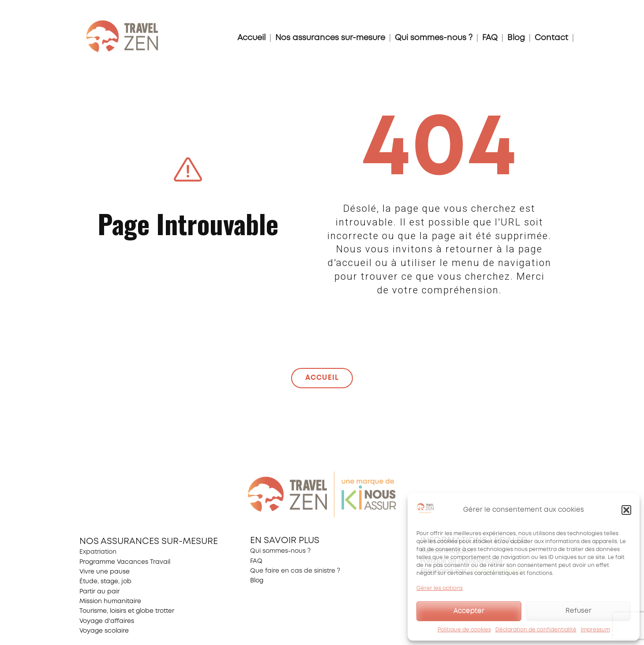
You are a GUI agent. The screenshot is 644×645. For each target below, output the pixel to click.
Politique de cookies (464, 630)
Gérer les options (440, 588)
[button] (626, 510)
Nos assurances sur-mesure (330, 38)
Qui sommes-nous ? (434, 38)
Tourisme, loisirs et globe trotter (127, 611)
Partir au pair (99, 592)
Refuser (578, 611)
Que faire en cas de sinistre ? (295, 571)
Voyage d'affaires (107, 621)
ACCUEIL (322, 378)
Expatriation (98, 552)
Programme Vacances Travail (125, 562)
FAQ (490, 38)
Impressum (595, 630)
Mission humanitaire (110, 601)
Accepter (469, 611)
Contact (551, 38)
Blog (516, 38)
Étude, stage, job (105, 581)
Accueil (251, 38)
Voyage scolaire (104, 631)
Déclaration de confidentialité (536, 630)
